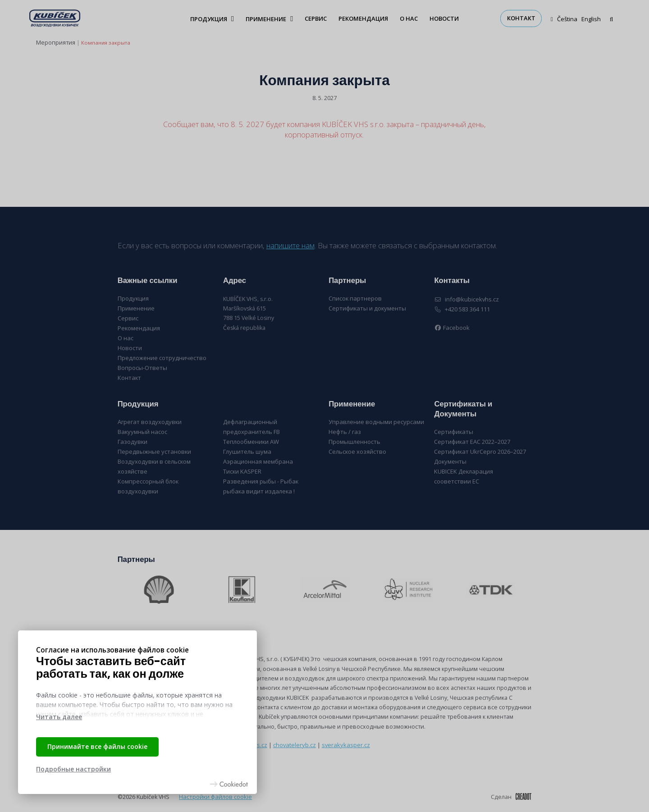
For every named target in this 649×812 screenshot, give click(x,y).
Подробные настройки (73, 769)
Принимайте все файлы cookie (97, 746)
